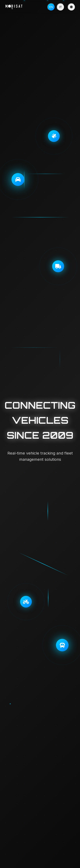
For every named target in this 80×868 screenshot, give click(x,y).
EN (51, 7)
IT (60, 7)
